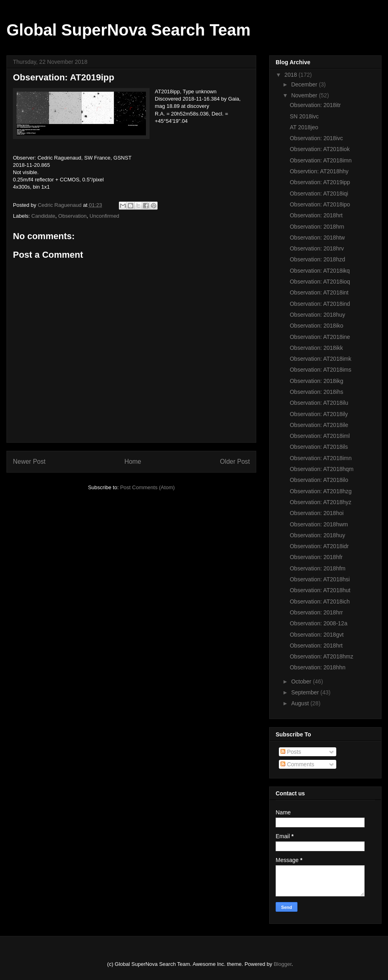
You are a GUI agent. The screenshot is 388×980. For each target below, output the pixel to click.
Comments (297, 764)
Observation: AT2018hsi (320, 579)
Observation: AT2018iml (320, 436)
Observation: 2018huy (317, 315)
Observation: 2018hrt (316, 215)
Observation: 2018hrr (316, 612)
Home (133, 462)
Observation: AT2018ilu (319, 403)
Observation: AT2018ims (321, 370)
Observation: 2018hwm (319, 524)
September (306, 692)
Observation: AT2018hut (320, 590)
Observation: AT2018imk (321, 359)
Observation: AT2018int (319, 292)
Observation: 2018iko (316, 326)
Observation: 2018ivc (316, 138)
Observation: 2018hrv (317, 248)
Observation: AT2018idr (319, 546)
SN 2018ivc (304, 116)
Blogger (283, 964)
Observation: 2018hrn (317, 227)
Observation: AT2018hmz (322, 656)
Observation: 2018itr (315, 105)
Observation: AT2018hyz (321, 502)
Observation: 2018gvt (317, 635)
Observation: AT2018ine (320, 337)
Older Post (235, 462)
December (305, 84)
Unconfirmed (104, 216)
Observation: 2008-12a (318, 623)
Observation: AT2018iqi (319, 193)
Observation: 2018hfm (318, 568)
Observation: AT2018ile (319, 425)
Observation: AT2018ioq (320, 282)
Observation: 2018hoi (317, 513)
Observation (72, 216)
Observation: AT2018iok (320, 149)
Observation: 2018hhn (318, 667)
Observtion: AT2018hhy (319, 171)
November (305, 95)
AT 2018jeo (304, 127)
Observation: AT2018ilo (319, 480)
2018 (292, 75)
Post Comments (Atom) (147, 487)
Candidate (43, 216)
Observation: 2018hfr (316, 557)
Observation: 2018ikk (316, 348)
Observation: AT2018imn (321, 160)
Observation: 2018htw (317, 238)
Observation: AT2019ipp (320, 182)
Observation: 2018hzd (317, 259)
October (302, 681)
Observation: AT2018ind (320, 304)
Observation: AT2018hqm (322, 469)
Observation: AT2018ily (319, 414)
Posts (291, 752)
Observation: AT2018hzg (321, 491)
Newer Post (29, 462)
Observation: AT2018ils (319, 447)
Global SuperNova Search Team (129, 30)
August (300, 703)
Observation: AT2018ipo (320, 204)
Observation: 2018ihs (316, 392)
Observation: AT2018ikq (320, 271)
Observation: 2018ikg (316, 381)
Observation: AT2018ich (320, 601)
